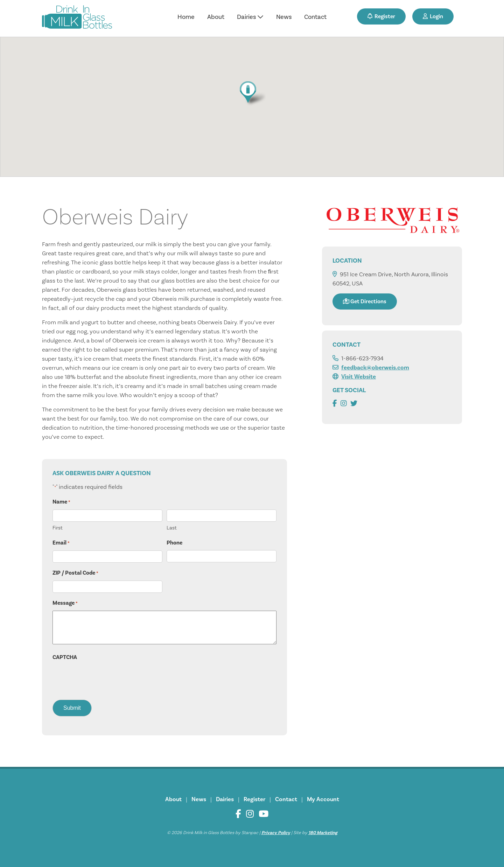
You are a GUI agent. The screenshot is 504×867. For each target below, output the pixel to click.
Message (65, 603)
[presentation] (106, 678)
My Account (323, 799)
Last (172, 528)
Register (381, 16)
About (216, 17)
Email (61, 543)
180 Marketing (323, 833)
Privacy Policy (276, 833)
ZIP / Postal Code (75, 573)
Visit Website (359, 377)
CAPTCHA (65, 657)
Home (186, 17)
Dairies (250, 17)
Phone (174, 543)
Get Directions (365, 301)
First (58, 528)
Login (433, 16)
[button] (252, 93)
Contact (315, 17)
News (284, 17)
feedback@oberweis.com (375, 368)
